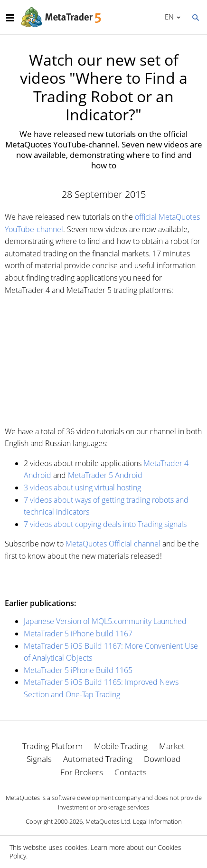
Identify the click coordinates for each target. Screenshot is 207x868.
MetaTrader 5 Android (105, 475)
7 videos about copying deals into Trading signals (105, 524)
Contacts (131, 772)
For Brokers (82, 772)
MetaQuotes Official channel (113, 544)
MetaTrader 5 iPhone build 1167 (78, 634)
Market (172, 746)
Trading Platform (52, 746)
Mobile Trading (121, 746)
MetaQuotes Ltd (108, 821)
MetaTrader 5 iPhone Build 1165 (78, 670)
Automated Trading (98, 759)
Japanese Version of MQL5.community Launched (105, 621)
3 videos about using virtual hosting (82, 488)
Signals (39, 759)
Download (162, 759)
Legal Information (157, 821)
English (168, 17)
